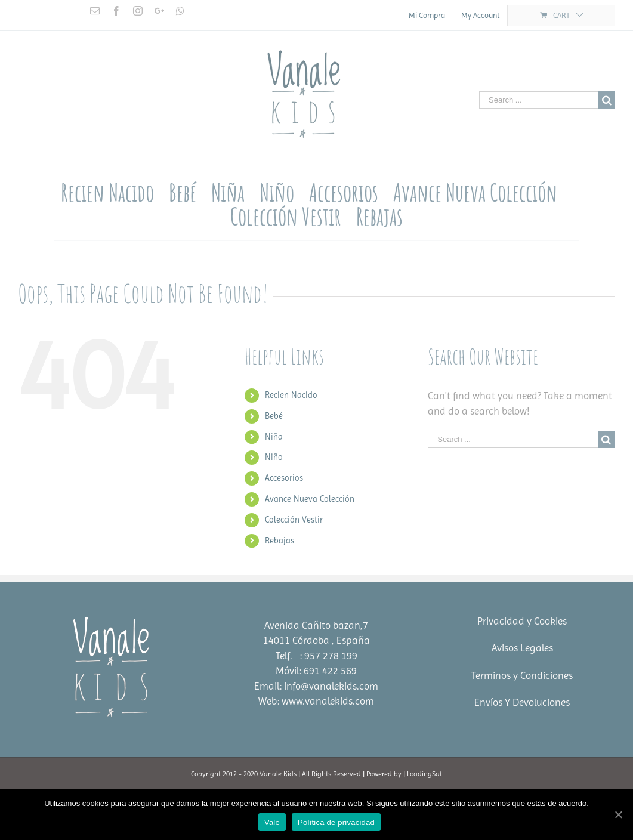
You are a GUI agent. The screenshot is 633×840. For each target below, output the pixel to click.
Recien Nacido (291, 395)
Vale (272, 822)
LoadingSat (424, 774)
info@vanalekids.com (331, 686)
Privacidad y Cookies (522, 621)
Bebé (274, 416)
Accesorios (284, 478)
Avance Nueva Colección (310, 499)
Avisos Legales (522, 648)
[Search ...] (538, 100)
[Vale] (618, 814)
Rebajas (280, 541)
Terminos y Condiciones (522, 675)
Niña (274, 437)
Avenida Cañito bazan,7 (316, 625)
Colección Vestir (294, 520)
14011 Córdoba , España (316, 640)
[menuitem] (427, 15)
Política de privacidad (336, 822)
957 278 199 (331, 656)
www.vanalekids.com (328, 701)
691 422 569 (330, 671)
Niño (274, 457)
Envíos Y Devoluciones (522, 702)
